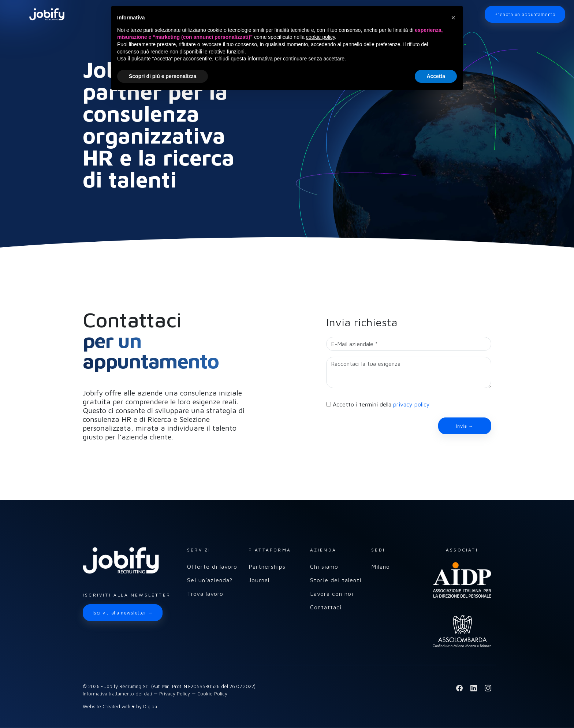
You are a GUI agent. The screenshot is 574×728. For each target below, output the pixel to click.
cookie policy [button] (320, 37)
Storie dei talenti (336, 580)
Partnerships (267, 567)
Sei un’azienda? (210, 580)
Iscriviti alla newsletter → (123, 613)
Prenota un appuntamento (525, 14)
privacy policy (411, 404)
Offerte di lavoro (212, 567)
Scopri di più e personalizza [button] (163, 76)
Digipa (150, 706)
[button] (453, 18)
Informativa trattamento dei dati (117, 694)
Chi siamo (324, 567)
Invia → (465, 426)
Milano (381, 567)
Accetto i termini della (381, 404)
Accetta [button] (436, 76)
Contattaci (326, 607)
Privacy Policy (175, 694)
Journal (259, 580)
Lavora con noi (332, 594)
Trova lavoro (205, 594)
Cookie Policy (212, 694)
